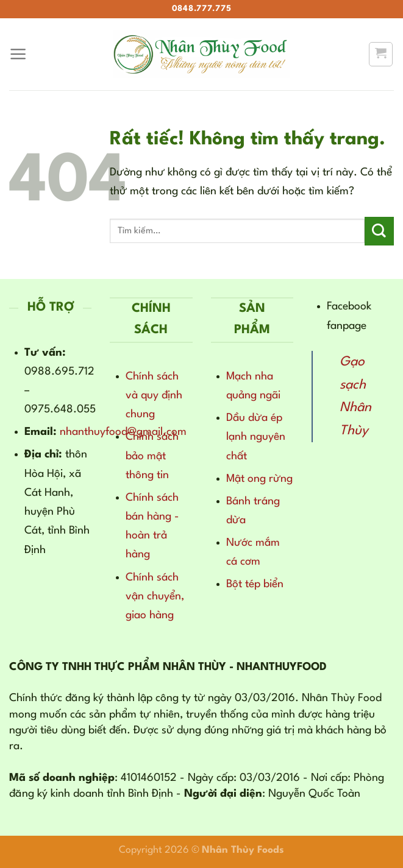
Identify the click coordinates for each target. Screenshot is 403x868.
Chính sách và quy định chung (154, 395)
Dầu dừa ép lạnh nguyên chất (256, 437)
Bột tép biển (255, 584)
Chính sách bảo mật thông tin (152, 456)
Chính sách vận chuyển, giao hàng (155, 596)
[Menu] (18, 54)
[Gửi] (379, 231)
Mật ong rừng (259, 479)
